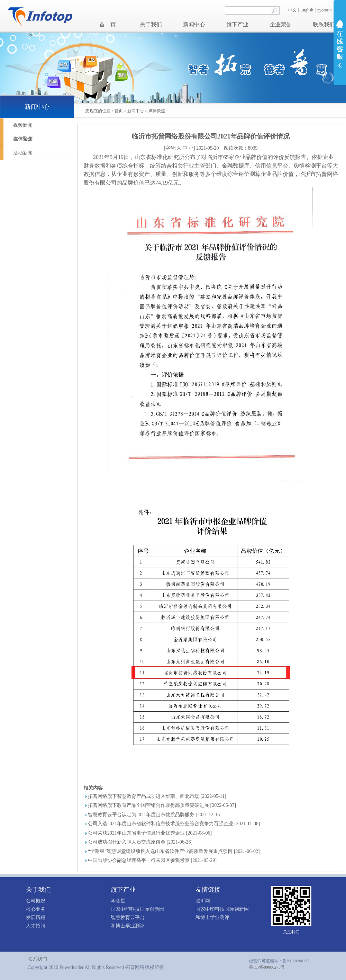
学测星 (118, 901)
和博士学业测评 (128, 926)
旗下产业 (237, 24)
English (307, 10)
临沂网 (203, 901)
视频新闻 (23, 125)
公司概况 (36, 901)
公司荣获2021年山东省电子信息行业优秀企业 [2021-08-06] (150, 833)
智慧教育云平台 (128, 917)
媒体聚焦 (157, 111)
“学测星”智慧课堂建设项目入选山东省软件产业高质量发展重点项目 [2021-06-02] (174, 851)
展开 (340, 44)
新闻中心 (194, 24)
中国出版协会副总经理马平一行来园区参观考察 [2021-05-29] (152, 860)
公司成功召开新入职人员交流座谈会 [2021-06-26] (140, 842)
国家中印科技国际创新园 (137, 909)
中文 (292, 10)
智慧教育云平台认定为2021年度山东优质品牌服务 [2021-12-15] (155, 815)
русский (325, 10)
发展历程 (36, 917)
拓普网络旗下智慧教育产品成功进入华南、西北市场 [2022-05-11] (157, 796)
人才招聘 (36, 926)
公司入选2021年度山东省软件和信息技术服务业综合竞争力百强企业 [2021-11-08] (174, 824)
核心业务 (36, 909)
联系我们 (324, 24)
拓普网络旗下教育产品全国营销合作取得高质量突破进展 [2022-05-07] (162, 805)
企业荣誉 (281, 24)
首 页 (108, 24)
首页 (119, 111)
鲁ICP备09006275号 (267, 967)
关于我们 (151, 24)
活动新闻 (23, 153)
